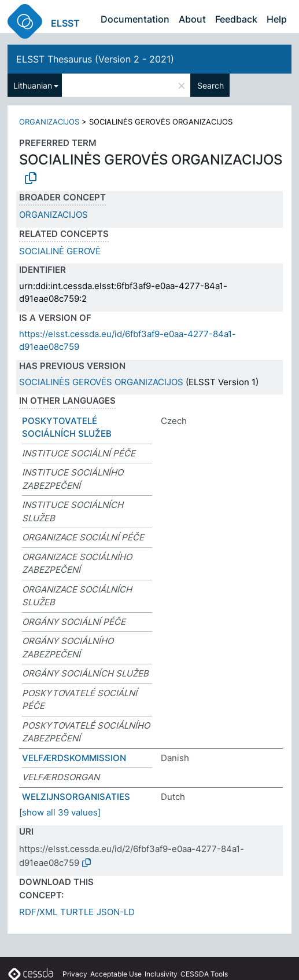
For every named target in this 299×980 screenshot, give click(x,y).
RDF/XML (38, 912)
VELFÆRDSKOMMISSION (74, 758)
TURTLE (77, 912)
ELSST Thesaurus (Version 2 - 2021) (95, 59)
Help (277, 19)
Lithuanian (33, 85)
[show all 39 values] (60, 812)
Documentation (135, 19)
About (192, 19)
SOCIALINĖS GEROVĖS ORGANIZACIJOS (101, 382)
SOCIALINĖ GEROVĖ (60, 251)
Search (211, 85)
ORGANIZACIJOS (49, 122)
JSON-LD (116, 912)
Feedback (236, 19)
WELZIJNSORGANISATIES (76, 797)
